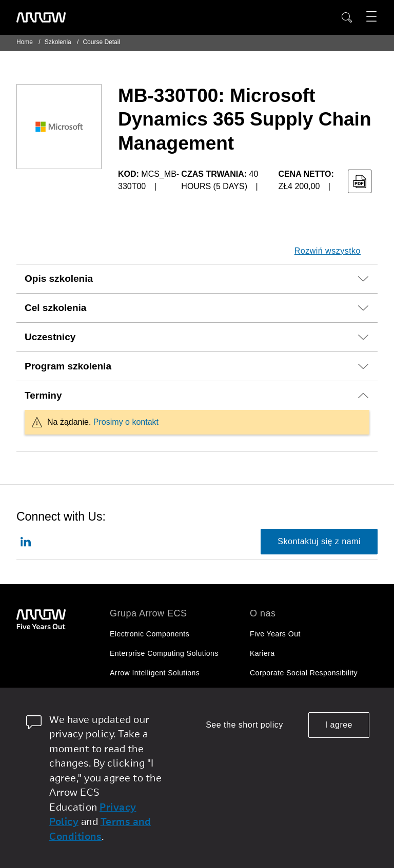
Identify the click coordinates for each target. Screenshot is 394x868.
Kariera (262, 653)
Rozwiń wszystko (328, 251)
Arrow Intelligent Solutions (155, 673)
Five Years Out (275, 634)
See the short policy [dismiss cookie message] (244, 725)
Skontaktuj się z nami (319, 541)
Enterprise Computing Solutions (164, 653)
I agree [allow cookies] (339, 725)
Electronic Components (150, 634)
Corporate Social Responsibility (304, 673)
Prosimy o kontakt (126, 422)
